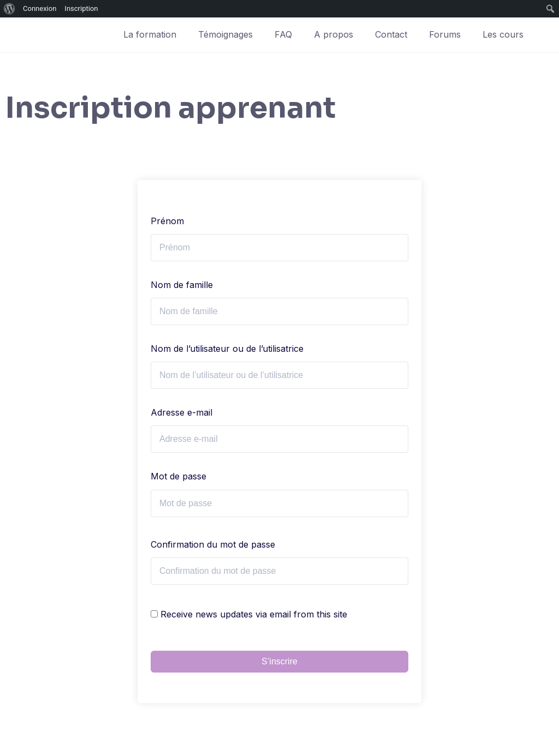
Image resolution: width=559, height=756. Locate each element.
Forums (445, 34)
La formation (150, 34)
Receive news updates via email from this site (249, 614)
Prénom (167, 221)
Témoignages (225, 34)
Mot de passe (179, 476)
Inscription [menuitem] (81, 8)
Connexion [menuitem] (40, 8)
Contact (391, 34)
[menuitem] (10, 9)
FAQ (283, 34)
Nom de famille (182, 285)
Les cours (503, 34)
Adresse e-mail (182, 412)
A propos (334, 34)
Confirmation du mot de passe (213, 544)
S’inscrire (279, 661)
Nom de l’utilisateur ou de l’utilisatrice (227, 349)
